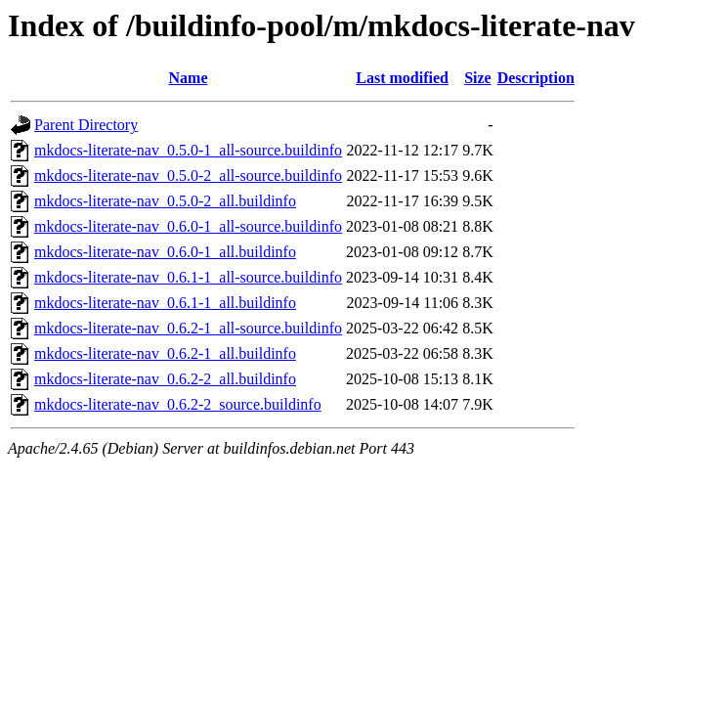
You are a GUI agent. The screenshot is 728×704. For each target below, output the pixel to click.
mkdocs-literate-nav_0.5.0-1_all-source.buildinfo (188, 150)
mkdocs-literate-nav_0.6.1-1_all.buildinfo (165, 303)
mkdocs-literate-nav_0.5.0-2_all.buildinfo (165, 201)
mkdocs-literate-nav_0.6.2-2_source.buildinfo (178, 404)
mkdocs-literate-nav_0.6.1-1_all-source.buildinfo (188, 277)
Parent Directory (86, 125)
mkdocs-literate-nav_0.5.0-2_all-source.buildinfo (188, 176)
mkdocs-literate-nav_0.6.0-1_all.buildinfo (165, 252)
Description (536, 78)
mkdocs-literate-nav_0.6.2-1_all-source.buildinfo (188, 328)
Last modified (402, 78)
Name (189, 78)
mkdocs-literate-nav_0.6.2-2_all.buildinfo (165, 379)
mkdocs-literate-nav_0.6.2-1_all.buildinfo (165, 353)
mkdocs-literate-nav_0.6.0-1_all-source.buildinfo (188, 226)
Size (478, 78)
